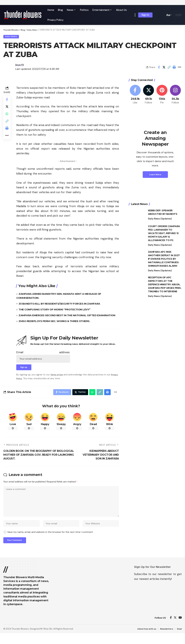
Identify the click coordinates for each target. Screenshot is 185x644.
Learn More (155, 176)
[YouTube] (180, 628)
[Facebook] (135, 96)
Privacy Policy (23, 384)
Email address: (43, 361)
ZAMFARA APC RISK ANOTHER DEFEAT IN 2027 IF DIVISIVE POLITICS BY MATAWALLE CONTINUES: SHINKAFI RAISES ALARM (164, 260)
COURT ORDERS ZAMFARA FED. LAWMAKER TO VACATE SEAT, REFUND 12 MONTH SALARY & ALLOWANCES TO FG (164, 234)
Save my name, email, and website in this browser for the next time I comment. (50, 542)
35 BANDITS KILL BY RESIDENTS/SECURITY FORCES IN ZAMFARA (61, 305)
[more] (135, 15)
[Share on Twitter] (164, 68)
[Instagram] (175, 96)
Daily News (12, 37)
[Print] (174, 68)
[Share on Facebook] (159, 68)
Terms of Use (57, 380)
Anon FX (20, 66)
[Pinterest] (162, 96)
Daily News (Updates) (160, 220)
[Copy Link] (169, 68)
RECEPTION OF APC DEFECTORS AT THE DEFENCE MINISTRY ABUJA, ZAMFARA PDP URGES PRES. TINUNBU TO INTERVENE (165, 285)
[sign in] (145, 15)
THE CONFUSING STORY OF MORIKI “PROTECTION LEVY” (57, 310)
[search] (162, 15)
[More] (179, 68)
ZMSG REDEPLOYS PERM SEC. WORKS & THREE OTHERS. (56, 326)
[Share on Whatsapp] (7, 117)
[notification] (157, 15)
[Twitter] (149, 96)
